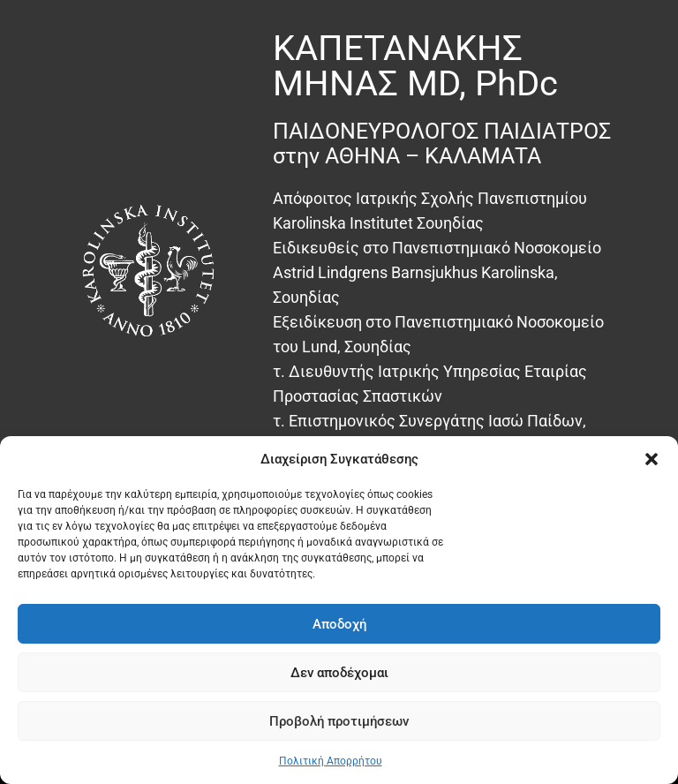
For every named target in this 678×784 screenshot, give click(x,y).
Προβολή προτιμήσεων (339, 721)
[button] (652, 459)
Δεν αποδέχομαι (339, 673)
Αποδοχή (339, 624)
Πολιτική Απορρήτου (331, 761)
